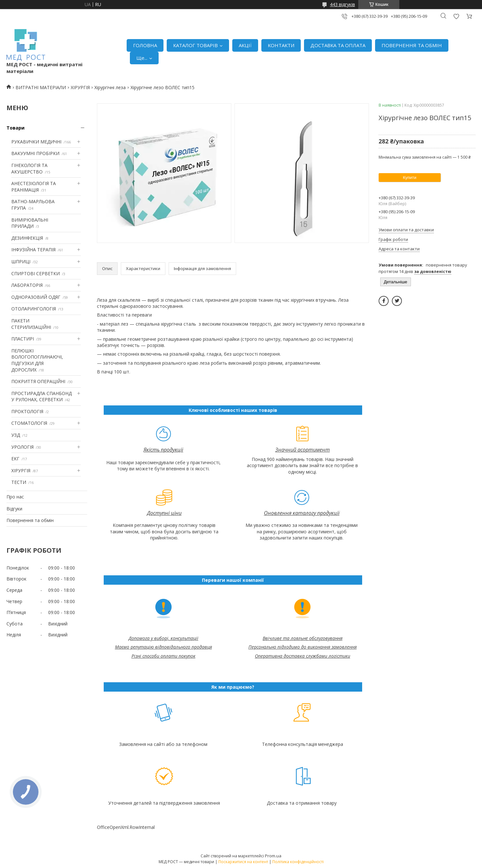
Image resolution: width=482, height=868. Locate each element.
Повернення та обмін (30, 520)
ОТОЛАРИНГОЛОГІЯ (34, 309)
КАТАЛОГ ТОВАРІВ (195, 45)
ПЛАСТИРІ (23, 339)
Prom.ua (273, 856)
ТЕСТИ (19, 482)
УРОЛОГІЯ (22, 447)
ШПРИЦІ (21, 261)
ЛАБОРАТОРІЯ (27, 285)
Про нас (15, 497)
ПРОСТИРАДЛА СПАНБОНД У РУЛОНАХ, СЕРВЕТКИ (42, 397)
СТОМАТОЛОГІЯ (29, 423)
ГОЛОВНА (145, 45)
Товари (16, 128)
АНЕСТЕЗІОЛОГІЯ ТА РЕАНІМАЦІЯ (34, 187)
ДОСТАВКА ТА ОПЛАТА (338, 45)
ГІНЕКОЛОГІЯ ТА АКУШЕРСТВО (29, 168)
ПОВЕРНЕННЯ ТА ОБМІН (412, 45)
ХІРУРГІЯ (80, 87)
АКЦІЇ (245, 45)
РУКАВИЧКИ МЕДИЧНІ (36, 142)
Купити (410, 178)
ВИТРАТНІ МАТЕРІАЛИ (41, 87)
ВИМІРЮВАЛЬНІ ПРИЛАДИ (30, 223)
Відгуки (14, 509)
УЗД (16, 435)
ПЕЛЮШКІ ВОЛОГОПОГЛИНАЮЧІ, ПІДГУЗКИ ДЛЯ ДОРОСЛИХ (37, 360)
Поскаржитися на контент (243, 862)
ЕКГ (15, 459)
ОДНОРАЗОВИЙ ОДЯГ (36, 297)
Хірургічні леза (110, 87)
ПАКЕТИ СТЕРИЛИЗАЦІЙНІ (31, 324)
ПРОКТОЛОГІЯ (27, 411)
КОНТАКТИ (281, 45)
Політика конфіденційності (298, 862)
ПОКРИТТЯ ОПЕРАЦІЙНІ (38, 381)
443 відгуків (342, 4)
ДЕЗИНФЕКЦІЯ (27, 238)
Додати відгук (456, 16)
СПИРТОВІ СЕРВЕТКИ (36, 273)
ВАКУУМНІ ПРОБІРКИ (35, 153)
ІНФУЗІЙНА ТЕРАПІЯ (33, 250)
